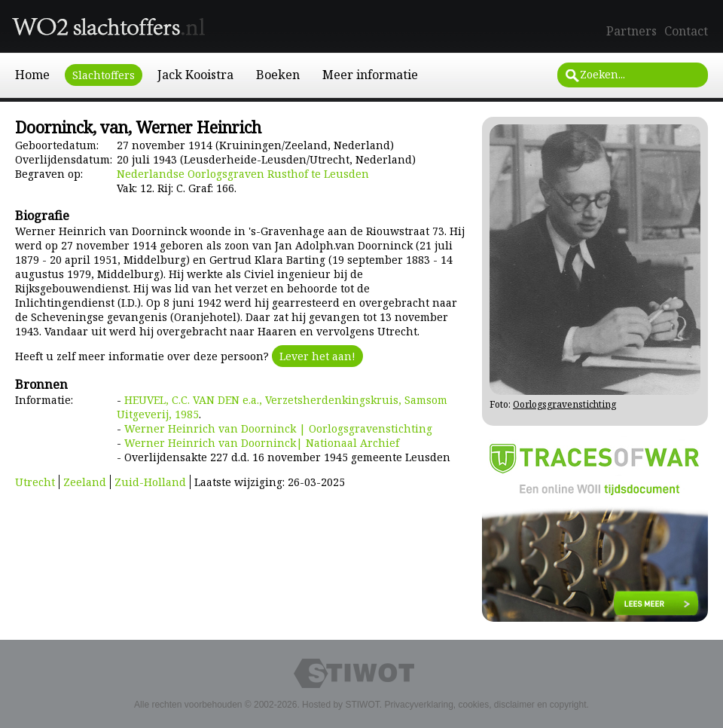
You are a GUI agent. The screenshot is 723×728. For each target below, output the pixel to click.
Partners (631, 31)
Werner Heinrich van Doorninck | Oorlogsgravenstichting (278, 428)
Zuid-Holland (150, 482)
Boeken (278, 75)
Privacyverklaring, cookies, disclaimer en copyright (485, 705)
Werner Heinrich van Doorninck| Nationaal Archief (262, 443)
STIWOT (362, 705)
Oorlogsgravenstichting (564, 404)
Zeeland (85, 482)
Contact (686, 31)
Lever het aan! (317, 356)
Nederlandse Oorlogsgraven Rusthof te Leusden (243, 174)
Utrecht (35, 482)
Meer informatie (370, 75)
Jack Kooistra (195, 75)
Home (32, 75)
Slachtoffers (104, 75)
